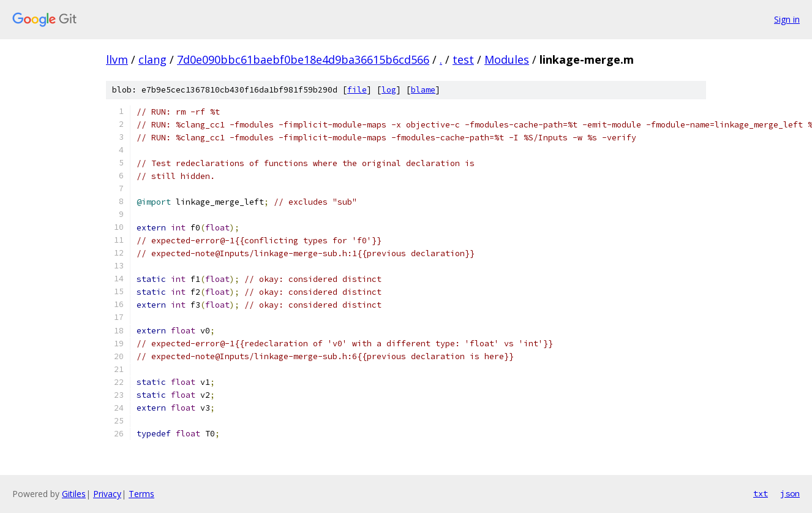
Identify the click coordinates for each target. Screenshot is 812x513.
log (389, 90)
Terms (141, 494)
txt (761, 493)
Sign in (787, 19)
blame (423, 90)
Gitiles (74, 494)
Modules (507, 59)
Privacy (107, 494)
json (790, 493)
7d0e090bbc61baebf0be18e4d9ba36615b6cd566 (303, 59)
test (463, 59)
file (357, 90)
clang (152, 59)
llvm (117, 59)
